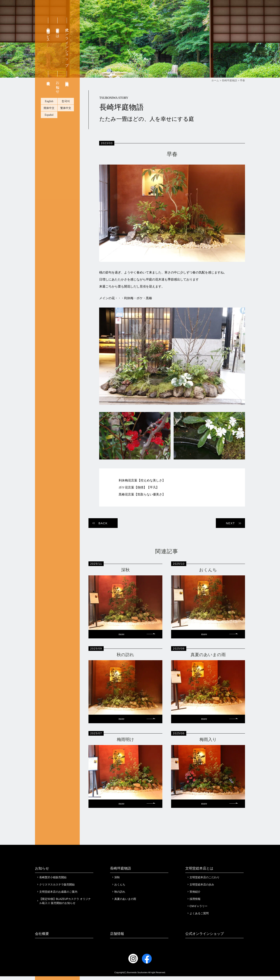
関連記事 (167, 551)
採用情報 (195, 903)
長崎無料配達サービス (48, 60)
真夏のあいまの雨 (125, 903)
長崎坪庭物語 (121, 872)
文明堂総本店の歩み (202, 888)
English (49, 128)
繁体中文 (66, 135)
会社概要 (48, 106)
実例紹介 (195, 895)
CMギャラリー (199, 910)
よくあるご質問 (199, 917)
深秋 (117, 881)
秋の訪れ (120, 895)
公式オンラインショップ (67, 72)
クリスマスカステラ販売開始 (57, 888)
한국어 (66, 128)
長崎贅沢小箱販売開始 (53, 881)
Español (49, 142)
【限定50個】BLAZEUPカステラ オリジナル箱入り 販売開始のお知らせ (65, 905)
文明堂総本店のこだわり (205, 881)
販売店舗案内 (67, 106)
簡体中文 (49, 135)
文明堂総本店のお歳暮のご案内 (58, 895)
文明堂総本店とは (58, 57)
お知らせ (58, 112)
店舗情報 (117, 937)
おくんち (120, 888)
